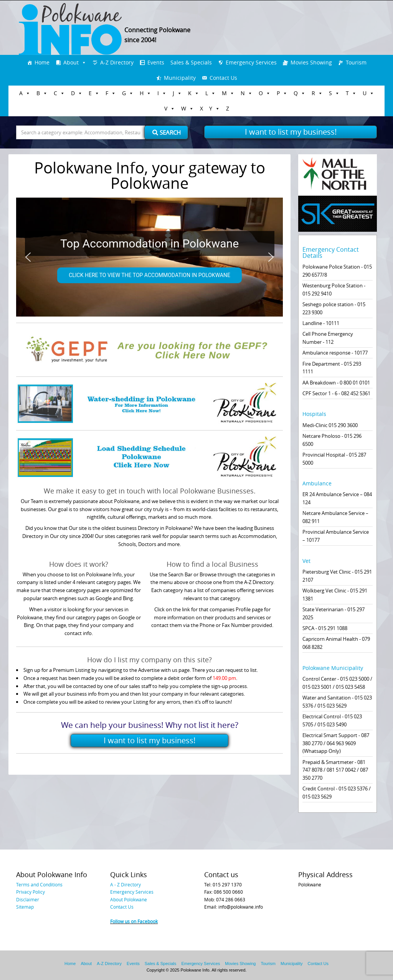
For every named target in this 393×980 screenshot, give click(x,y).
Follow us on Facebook (134, 921)
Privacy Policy (31, 892)
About (71, 62)
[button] (28, 257)
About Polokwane (129, 899)
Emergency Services (251, 62)
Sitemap (25, 907)
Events (156, 62)
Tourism (356, 62)
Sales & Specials (191, 62)
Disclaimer (28, 899)
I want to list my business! (291, 132)
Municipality (180, 78)
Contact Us (223, 78)
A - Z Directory (125, 884)
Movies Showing (311, 62)
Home (42, 62)
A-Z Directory (117, 62)
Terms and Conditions (39, 884)
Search (167, 132)
